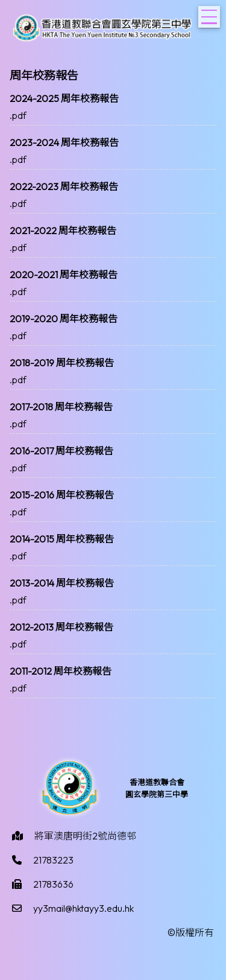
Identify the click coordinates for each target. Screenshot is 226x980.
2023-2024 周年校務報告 (64, 142)
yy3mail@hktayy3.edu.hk (83, 908)
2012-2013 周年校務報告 (61, 627)
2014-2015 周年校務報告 (62, 539)
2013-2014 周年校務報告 (62, 583)
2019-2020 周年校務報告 (64, 319)
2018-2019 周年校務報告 (62, 363)
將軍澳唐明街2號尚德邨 (85, 836)
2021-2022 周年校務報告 (63, 231)
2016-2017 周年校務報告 (61, 451)
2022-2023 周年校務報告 (64, 186)
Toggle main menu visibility (211, 13)
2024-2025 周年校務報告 (64, 98)
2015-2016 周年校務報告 (62, 495)
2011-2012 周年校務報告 (61, 671)
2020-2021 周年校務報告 (64, 275)
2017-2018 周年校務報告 (61, 407)
